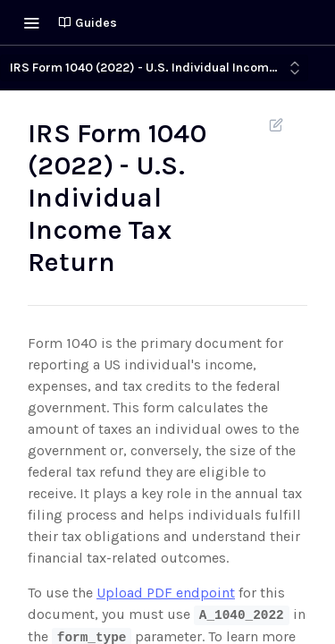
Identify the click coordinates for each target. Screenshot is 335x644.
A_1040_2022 (242, 615)
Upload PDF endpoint (166, 593)
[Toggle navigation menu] (31, 22)
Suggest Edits (276, 124)
